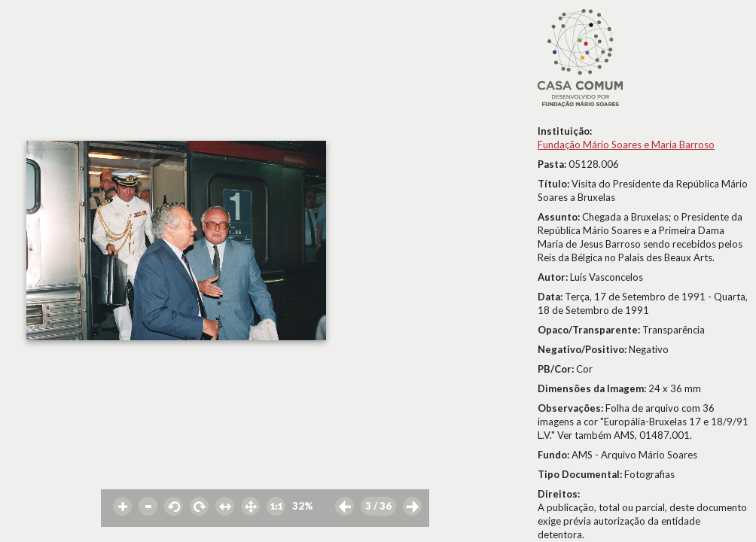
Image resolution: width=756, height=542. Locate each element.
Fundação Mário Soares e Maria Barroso (626, 145)
